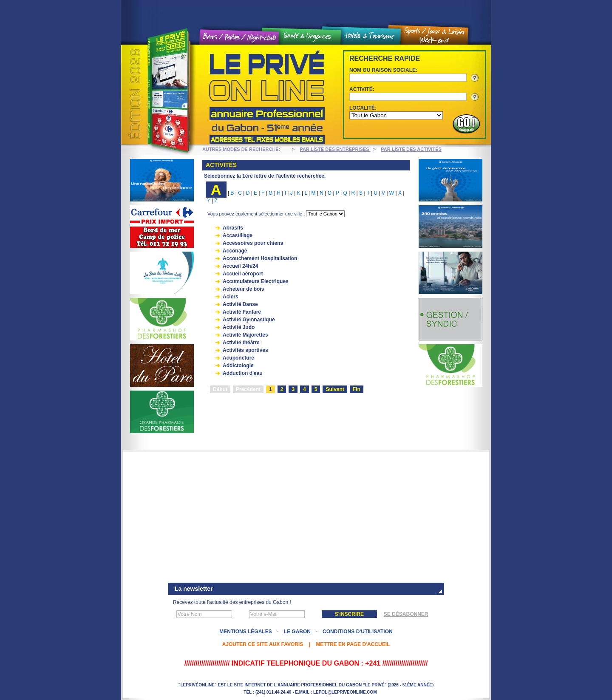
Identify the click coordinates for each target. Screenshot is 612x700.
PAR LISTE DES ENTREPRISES (335, 149)
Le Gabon (297, 632)
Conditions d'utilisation (358, 632)
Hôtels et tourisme (371, 36)
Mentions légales (245, 632)
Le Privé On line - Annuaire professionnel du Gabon (225, 95)
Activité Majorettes (245, 335)
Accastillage (238, 235)
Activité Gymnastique (249, 320)
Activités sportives (245, 350)
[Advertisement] (306, 518)
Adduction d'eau (243, 373)
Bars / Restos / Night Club (239, 37)
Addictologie (238, 366)
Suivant (335, 389)
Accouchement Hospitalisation (260, 258)
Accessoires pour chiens (253, 243)
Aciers (231, 297)
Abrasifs (233, 228)
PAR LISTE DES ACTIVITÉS (411, 149)
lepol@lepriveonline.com (345, 692)
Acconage (235, 251)
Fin (357, 389)
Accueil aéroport (243, 274)
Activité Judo (239, 327)
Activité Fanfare (242, 312)
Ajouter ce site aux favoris (263, 644)
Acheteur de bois (243, 289)
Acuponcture (238, 358)
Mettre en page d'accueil (353, 644)
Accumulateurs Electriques (256, 281)
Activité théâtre (241, 343)
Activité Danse (240, 304)
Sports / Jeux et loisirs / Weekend (434, 35)
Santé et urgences (310, 37)
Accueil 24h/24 (240, 266)
